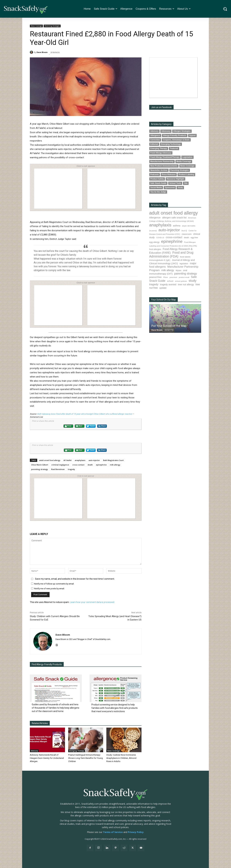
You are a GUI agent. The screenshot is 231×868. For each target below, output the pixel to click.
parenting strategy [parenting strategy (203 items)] (186, 274)
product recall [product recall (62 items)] (184, 277)
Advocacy (166, 131)
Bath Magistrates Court (113, 460)
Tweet (91, 426)
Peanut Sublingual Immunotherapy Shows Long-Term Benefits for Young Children (85, 758)
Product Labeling (186, 175)
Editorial (154, 144)
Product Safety (157, 179)
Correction (155, 140)
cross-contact (78, 465)
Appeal (192, 135)
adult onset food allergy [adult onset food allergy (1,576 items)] (173, 213)
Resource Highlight (175, 179)
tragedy (71, 469)
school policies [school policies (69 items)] (181, 281)
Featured (174, 148)
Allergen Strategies (182, 131)
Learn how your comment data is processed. (92, 602)
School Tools (175, 183)
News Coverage (36, 26)
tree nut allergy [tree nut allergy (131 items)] (186, 284)
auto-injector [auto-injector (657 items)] (169, 230)
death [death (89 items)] (186, 237)
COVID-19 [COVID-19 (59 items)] (160, 238)
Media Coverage (184, 161)
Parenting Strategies (52, 26)
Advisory (34, 751)
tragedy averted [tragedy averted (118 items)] (168, 285)
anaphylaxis (80, 460)
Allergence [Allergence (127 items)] (155, 218)
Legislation (187, 157)
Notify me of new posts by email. (49, 589)
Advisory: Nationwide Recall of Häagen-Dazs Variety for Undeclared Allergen (47, 758)
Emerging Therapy (77, 751)
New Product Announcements (164, 166)
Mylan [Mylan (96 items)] (179, 270)
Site (186, 183)
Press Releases (169, 175)
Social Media (156, 188)
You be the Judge (158, 192)
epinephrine (101, 465)
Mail (79, 426)
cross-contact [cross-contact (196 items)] (174, 237)
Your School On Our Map (163, 300)
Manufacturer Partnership (162, 161)
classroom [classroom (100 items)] (187, 234)
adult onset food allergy (50, 460)
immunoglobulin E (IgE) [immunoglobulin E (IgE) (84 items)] (160, 260)
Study (180, 188)
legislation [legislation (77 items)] (184, 264)
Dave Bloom (42, 52)
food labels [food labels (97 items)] (185, 257)
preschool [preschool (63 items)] (173, 277)
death (90, 465)
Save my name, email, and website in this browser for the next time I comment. (75, 579)
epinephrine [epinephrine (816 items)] (172, 241)
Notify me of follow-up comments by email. (54, 584)
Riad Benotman (58, 469)
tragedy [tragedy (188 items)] (154, 284)
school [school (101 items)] (170, 281)
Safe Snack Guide (158, 183)
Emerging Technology (171, 144)
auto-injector (94, 460)
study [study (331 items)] (193, 281)
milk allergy (115, 465)
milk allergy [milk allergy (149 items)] (168, 270)
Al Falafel (68, 460)
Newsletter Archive (159, 170)
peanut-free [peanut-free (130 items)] (155, 277)
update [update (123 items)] (163, 288)
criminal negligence (60, 465)
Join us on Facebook (161, 107)
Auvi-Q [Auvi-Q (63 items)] (184, 231)
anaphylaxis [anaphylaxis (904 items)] (160, 225)
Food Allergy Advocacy (161, 153)
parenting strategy (40, 469)
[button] (225, 9)
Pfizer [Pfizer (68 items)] (165, 277)
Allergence (155, 135)
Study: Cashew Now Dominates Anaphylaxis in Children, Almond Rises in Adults (121, 758)
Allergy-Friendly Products (175, 135)
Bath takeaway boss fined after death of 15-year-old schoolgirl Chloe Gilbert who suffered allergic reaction (85, 414)
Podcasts (155, 175)
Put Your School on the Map (169, 326)
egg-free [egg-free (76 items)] (194, 238)
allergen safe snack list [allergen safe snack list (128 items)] (174, 218)
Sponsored (170, 188)
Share (102, 426)
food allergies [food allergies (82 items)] (155, 249)
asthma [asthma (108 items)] (177, 226)
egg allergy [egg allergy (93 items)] (154, 242)
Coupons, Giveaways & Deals (176, 140)
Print (68, 426)
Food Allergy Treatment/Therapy (165, 157)
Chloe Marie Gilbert (40, 465)
